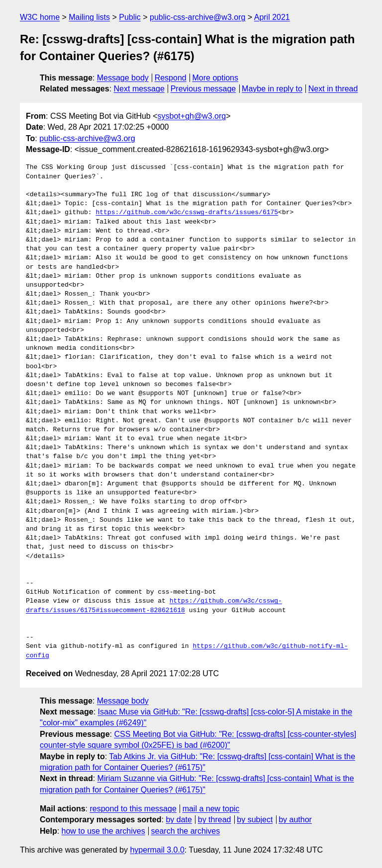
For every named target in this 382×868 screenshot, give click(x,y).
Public (130, 17)
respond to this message (133, 809)
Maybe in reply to (272, 89)
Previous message (203, 89)
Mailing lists (89, 17)
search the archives (186, 831)
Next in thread (333, 89)
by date (179, 820)
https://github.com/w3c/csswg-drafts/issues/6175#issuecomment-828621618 (154, 606)
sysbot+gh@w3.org (192, 116)
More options (216, 78)
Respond (171, 78)
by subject (255, 820)
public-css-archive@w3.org (197, 17)
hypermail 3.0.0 (157, 850)
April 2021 (272, 17)
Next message (139, 89)
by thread (215, 820)
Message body (123, 78)
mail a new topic (211, 809)
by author (295, 820)
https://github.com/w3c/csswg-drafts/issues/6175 (187, 213)
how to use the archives (103, 831)
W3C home (40, 17)
